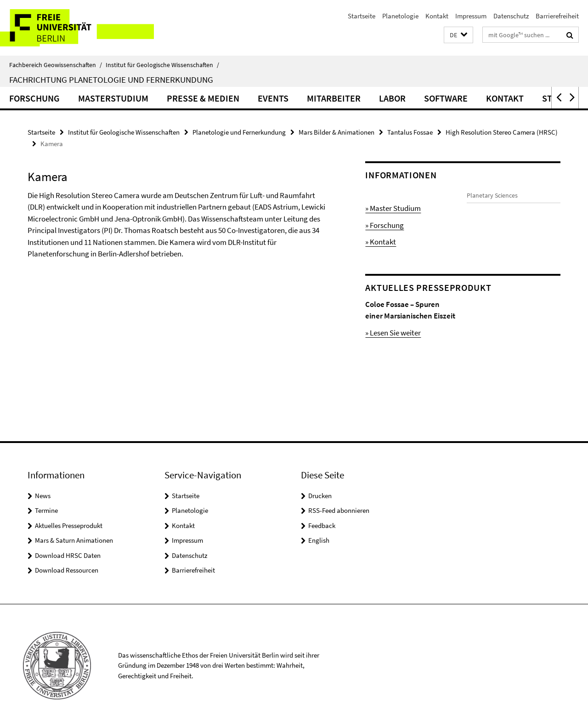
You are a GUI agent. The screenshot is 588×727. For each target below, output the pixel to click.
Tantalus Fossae (410, 132)
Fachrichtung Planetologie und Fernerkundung (111, 80)
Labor (392, 98)
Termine (46, 510)
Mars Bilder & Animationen (336, 132)
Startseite (362, 16)
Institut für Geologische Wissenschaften (162, 65)
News (43, 496)
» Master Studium (393, 208)
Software (446, 98)
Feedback (322, 525)
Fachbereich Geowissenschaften (56, 65)
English (319, 540)
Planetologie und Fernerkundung (239, 132)
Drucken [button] (320, 496)
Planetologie (400, 16)
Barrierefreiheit (557, 16)
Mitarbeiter (334, 98)
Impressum (471, 16)
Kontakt (437, 16)
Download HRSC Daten (68, 555)
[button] (458, 35)
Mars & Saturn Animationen (74, 540)
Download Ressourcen (67, 570)
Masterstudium (113, 98)
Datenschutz (511, 16)
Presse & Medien (203, 98)
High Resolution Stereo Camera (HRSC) (502, 132)
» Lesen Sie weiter (393, 344)
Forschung (34, 98)
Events (273, 98)
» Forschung (384, 225)
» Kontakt (381, 242)
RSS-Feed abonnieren (339, 510)
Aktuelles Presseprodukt (69, 525)
